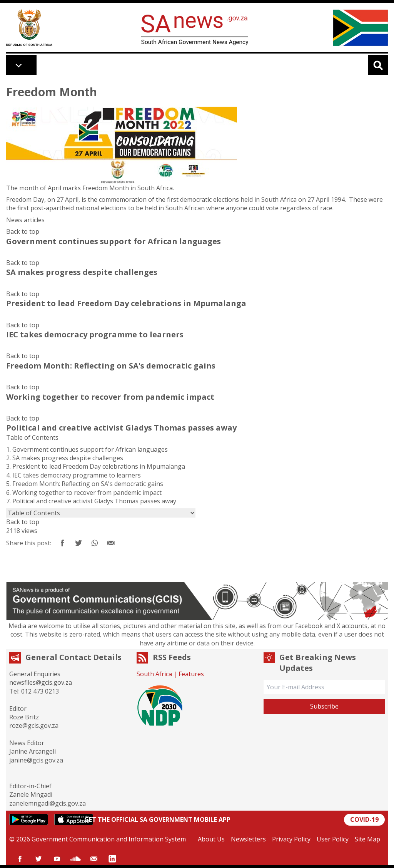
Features (191, 674)
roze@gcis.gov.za (34, 726)
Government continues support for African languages (90, 449)
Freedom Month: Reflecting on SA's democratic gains (88, 484)
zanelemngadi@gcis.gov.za (48, 803)
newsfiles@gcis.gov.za (41, 682)
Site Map (367, 839)
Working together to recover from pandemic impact (87, 493)
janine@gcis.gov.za (36, 760)
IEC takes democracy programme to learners (77, 475)
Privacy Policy (291, 839)
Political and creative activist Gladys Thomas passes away (94, 501)
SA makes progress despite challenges (68, 458)
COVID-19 (364, 819)
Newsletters (248, 839)
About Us (211, 839)
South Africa (154, 674)
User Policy (333, 839)
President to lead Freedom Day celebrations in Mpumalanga (99, 466)
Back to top (23, 231)
